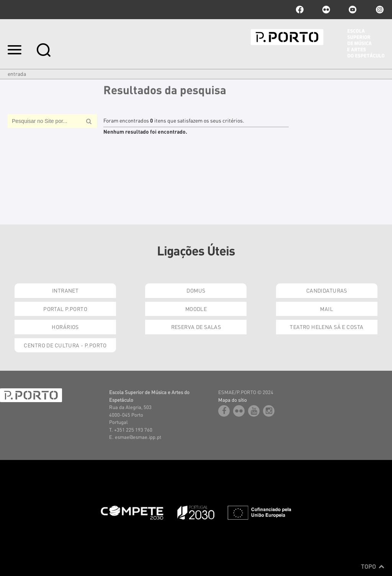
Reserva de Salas (196, 327)
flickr (326, 10)
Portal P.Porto (65, 309)
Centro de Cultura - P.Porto (65, 345)
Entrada (17, 74)
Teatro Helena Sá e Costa (327, 327)
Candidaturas (327, 290)
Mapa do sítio (233, 400)
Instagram (379, 10)
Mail (327, 309)
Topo (373, 566)
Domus (196, 290)
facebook (300, 10)
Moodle (196, 309)
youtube (353, 10)
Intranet (65, 290)
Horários (65, 327)
